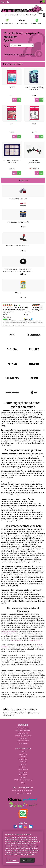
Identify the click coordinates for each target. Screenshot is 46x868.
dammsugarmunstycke (9, 632)
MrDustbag (23, 775)
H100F (12, 87)
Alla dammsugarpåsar (23, 730)
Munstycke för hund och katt (18, 246)
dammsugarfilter (6, 634)
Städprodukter (23, 743)
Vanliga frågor (23, 759)
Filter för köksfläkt (23, 741)
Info (15, 100)
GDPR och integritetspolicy (23, 780)
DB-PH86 (18, 293)
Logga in (23, 752)
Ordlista (23, 777)
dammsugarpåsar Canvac (31, 562)
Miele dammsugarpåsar (33, 553)
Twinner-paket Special (18, 199)
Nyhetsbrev (23, 772)
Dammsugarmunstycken (23, 736)
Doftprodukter (23, 738)
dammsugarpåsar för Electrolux (11, 553)
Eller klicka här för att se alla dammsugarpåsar (19, 54)
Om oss (23, 757)
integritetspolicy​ (30, 855)
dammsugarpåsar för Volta (10, 555)
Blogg (23, 783)
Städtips (23, 764)
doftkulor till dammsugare (9, 434)
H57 (12, 124)
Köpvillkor (23, 762)
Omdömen (23, 767)
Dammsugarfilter (23, 733)
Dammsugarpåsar (23, 728)
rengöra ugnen (16, 640)
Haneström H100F (18, 558)
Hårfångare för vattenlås (18, 222)
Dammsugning (23, 770)
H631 (34, 124)
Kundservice (23, 754)
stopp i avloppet (35, 640)
